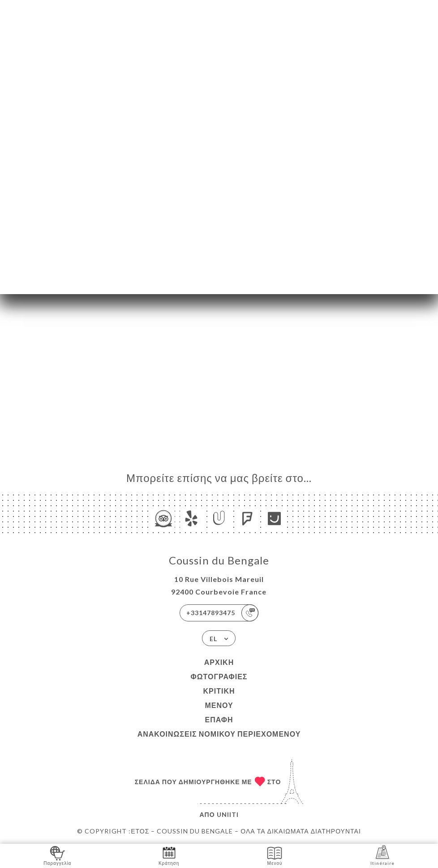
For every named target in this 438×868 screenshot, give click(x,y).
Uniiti (228, 814)
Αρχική (219, 662)
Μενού (219, 705)
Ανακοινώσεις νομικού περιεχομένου (219, 734)
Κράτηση (169, 855)
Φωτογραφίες (219, 676)
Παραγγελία (57, 855)
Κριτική (219, 691)
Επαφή (219, 719)
